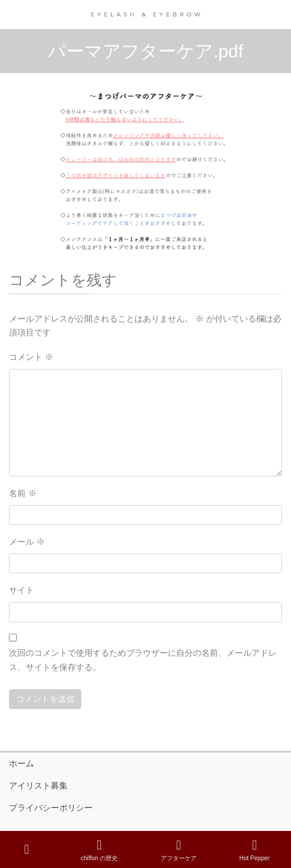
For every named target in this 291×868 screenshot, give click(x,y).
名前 (23, 493)
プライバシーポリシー (51, 808)
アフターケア (179, 850)
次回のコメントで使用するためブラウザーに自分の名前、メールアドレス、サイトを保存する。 (143, 660)
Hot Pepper (255, 850)
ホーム (22, 763)
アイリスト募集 (38, 786)
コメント (31, 357)
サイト (22, 590)
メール (27, 542)
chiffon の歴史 (99, 850)
